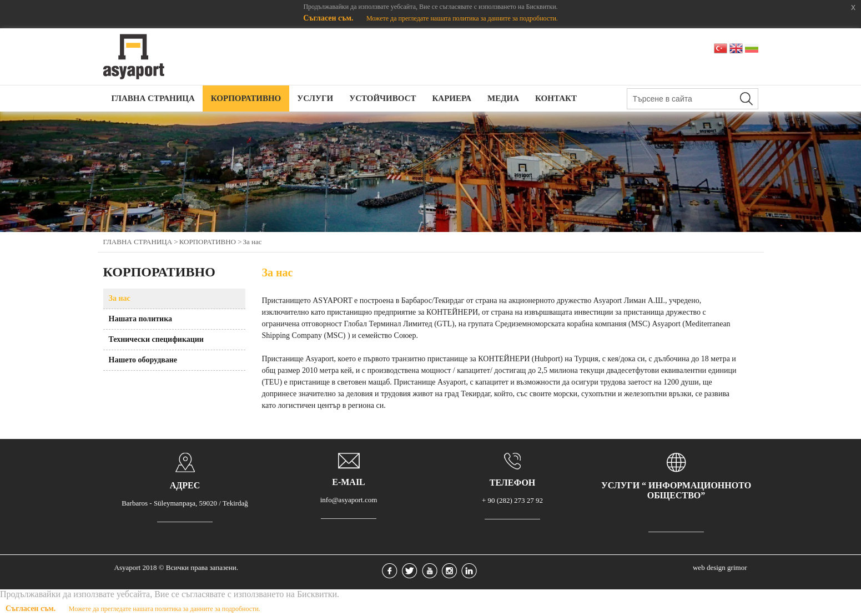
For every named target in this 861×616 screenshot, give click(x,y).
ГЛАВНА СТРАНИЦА (153, 98)
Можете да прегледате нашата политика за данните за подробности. (462, 18)
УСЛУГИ (315, 98)
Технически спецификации (156, 339)
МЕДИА (503, 98)
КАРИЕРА (452, 98)
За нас (253, 242)
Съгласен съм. (329, 18)
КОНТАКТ (556, 98)
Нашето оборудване (143, 360)
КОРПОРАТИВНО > (211, 242)
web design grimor (720, 567)
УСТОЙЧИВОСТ (382, 98)
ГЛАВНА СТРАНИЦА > (141, 242)
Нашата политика (141, 319)
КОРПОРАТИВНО (246, 98)
